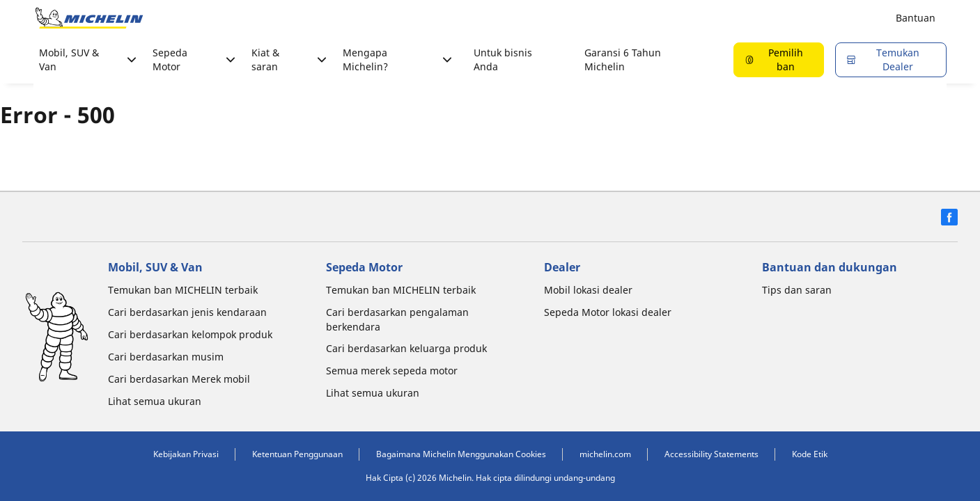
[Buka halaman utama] (89, 18)
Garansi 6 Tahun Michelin (623, 59)
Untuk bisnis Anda (503, 59)
